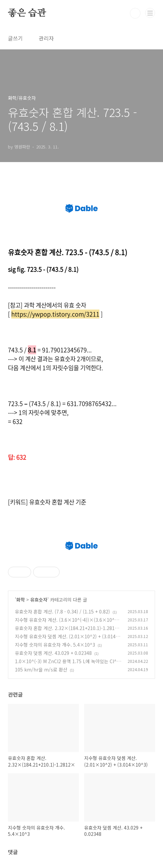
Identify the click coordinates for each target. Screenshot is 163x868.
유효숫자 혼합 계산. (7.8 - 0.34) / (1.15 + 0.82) (62, 611)
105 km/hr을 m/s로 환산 (41, 669)
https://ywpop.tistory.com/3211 (55, 314)
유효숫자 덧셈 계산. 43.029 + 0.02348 (53, 653)
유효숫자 (39, 600)
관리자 (46, 38)
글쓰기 (15, 38)
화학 (21, 600)
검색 (135, 13)
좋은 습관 (27, 13)
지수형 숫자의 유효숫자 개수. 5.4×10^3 (55, 645)
